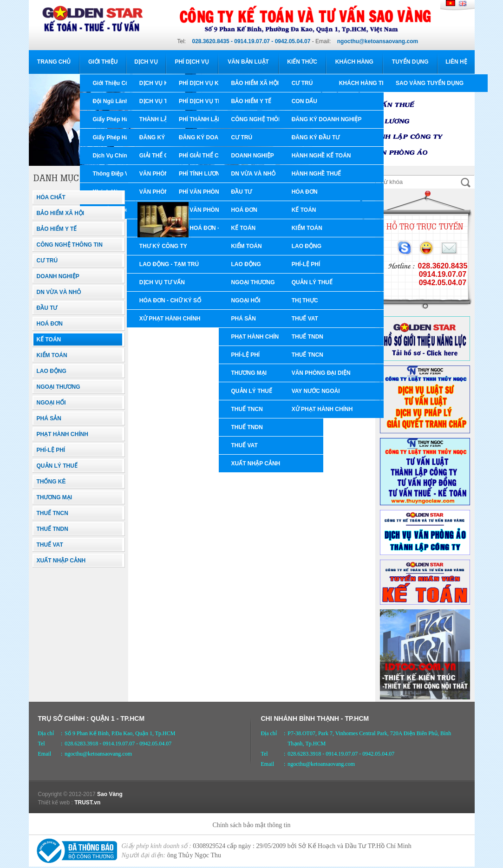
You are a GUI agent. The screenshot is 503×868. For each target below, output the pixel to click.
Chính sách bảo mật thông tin (251, 825)
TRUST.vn (87, 803)
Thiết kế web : (56, 803)
